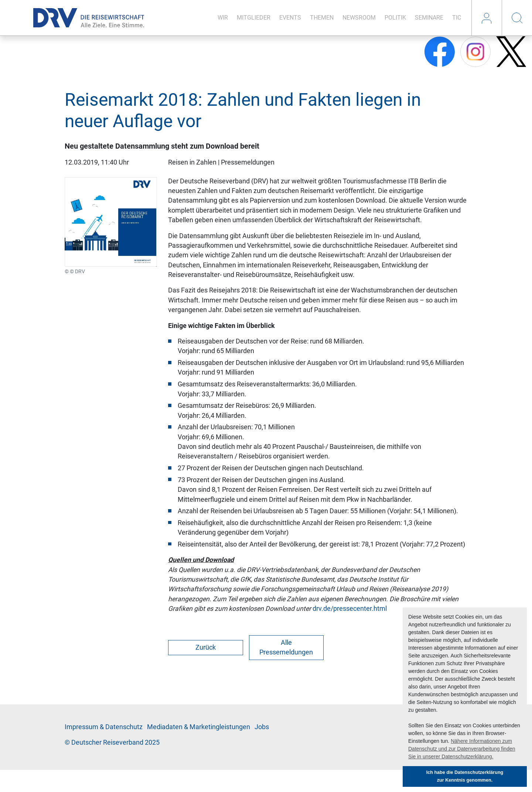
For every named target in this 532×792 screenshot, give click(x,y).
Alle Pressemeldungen (286, 647)
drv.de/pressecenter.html (350, 609)
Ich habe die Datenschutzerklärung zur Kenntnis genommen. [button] (465, 776)
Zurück (206, 647)
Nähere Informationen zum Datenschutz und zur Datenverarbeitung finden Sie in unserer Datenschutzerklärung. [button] (462, 749)
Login (487, 18)
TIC (457, 18)
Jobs (262, 727)
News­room (359, 18)
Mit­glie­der (254, 18)
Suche (517, 18)
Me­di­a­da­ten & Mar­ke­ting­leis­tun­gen (199, 727)
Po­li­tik (395, 18)
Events (290, 18)
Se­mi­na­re (429, 18)
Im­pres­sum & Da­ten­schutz (104, 727)
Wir (223, 18)
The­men (322, 18)
